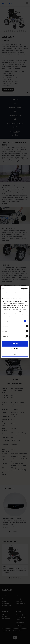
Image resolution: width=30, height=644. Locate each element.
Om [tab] (25, 293)
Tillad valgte (15, 349)
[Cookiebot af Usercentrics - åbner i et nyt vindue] (21, 288)
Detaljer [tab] (15, 293)
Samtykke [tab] (5, 293)
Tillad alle (15, 343)
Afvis (15, 354)
